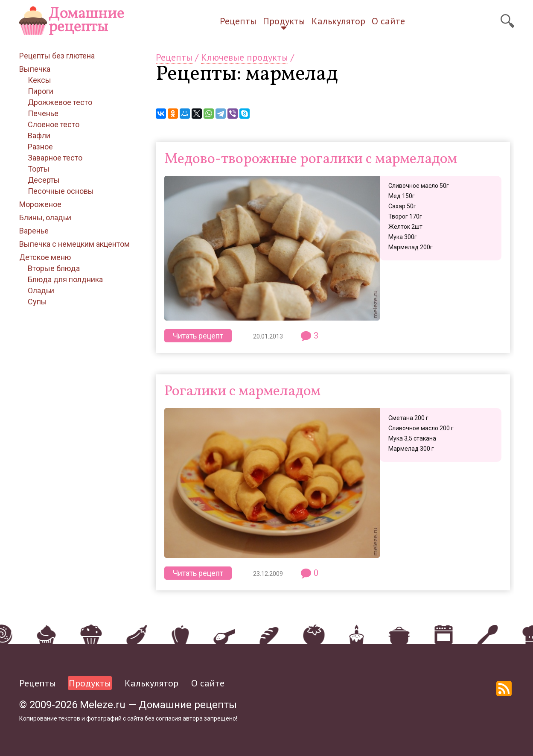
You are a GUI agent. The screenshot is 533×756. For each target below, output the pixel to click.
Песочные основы (61, 191)
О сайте (388, 21)
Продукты (284, 21)
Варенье (34, 231)
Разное (40, 147)
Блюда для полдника (65, 279)
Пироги (41, 91)
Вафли (39, 136)
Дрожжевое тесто (60, 102)
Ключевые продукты (245, 57)
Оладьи (41, 290)
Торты (39, 169)
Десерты (44, 180)
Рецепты (238, 21)
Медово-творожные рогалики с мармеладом (311, 159)
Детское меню (45, 257)
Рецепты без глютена (57, 56)
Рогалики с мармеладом (242, 392)
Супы (37, 302)
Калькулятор (338, 21)
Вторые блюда (54, 268)
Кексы (39, 80)
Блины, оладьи (45, 217)
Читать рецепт (198, 336)
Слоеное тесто (54, 124)
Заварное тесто (55, 158)
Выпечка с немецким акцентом (74, 244)
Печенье (43, 113)
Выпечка (35, 69)
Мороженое (40, 204)
